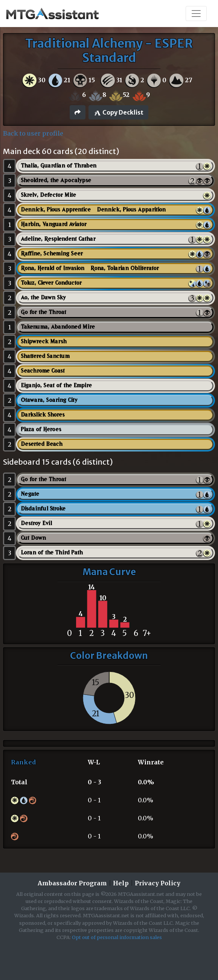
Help (121, 883)
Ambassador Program (72, 883)
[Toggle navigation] (196, 14)
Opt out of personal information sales (117, 937)
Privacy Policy (158, 883)
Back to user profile (33, 133)
